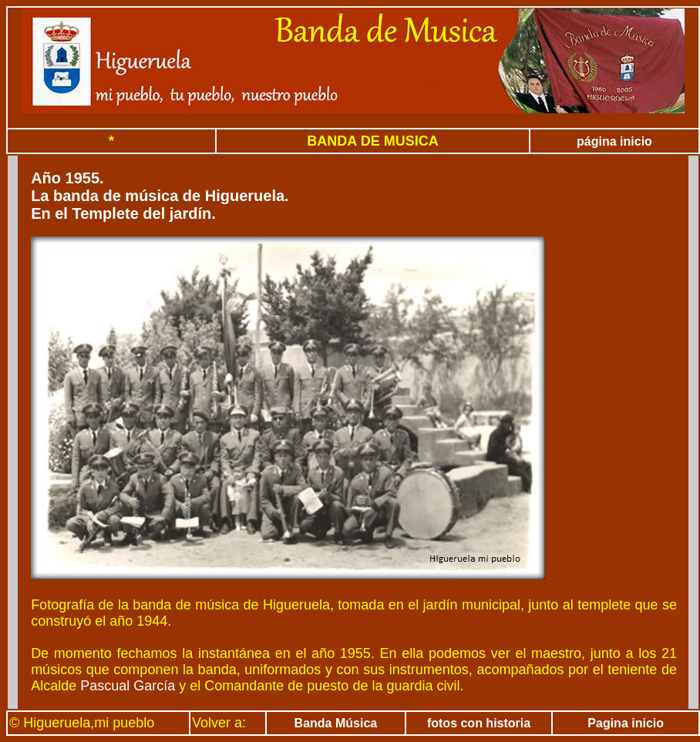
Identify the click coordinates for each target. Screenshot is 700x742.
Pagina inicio (626, 723)
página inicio (614, 141)
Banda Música (336, 723)
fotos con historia (479, 723)
